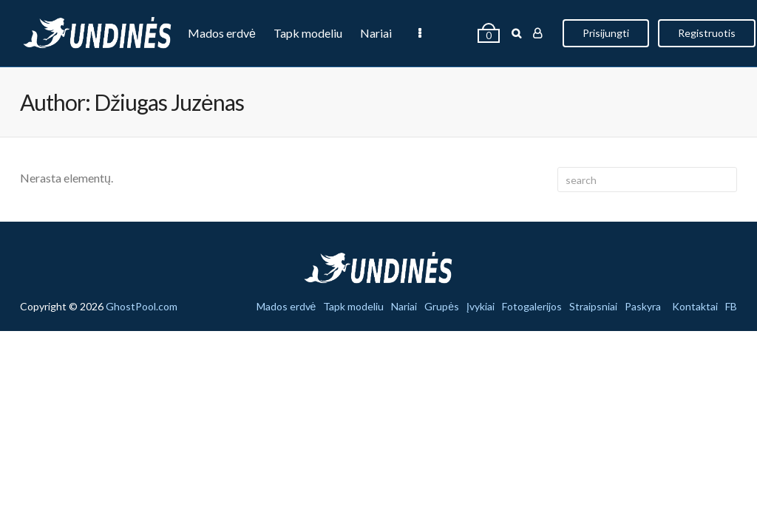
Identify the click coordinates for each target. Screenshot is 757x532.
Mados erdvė (222, 33)
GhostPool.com (142, 306)
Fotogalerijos (532, 307)
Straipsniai (593, 307)
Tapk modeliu (308, 33)
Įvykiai (482, 33)
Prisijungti (712, 33)
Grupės (428, 33)
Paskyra (643, 307)
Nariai (376, 33)
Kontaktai (695, 307)
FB (731, 307)
